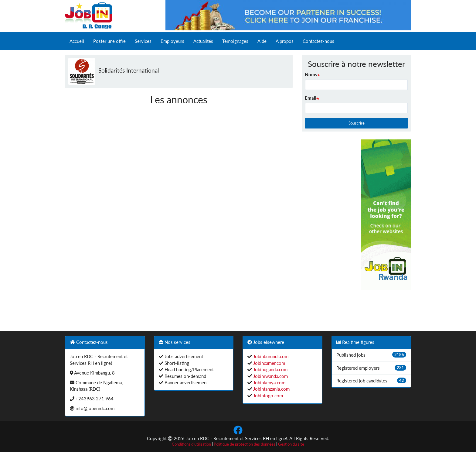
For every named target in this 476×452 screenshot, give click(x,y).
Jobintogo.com (267, 395)
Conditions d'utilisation (191, 444)
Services (143, 41)
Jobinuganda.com (270, 369)
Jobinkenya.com (269, 382)
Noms (311, 74)
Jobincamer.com (269, 363)
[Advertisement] (327, 231)
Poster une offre (109, 41)
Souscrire (357, 123)
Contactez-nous (318, 41)
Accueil (77, 41)
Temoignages (235, 41)
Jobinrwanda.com (270, 376)
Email (311, 98)
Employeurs (172, 41)
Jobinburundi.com (270, 356)
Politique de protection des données (245, 444)
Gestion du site (291, 444)
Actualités (203, 41)
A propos (285, 41)
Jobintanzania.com (271, 389)
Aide (262, 41)
